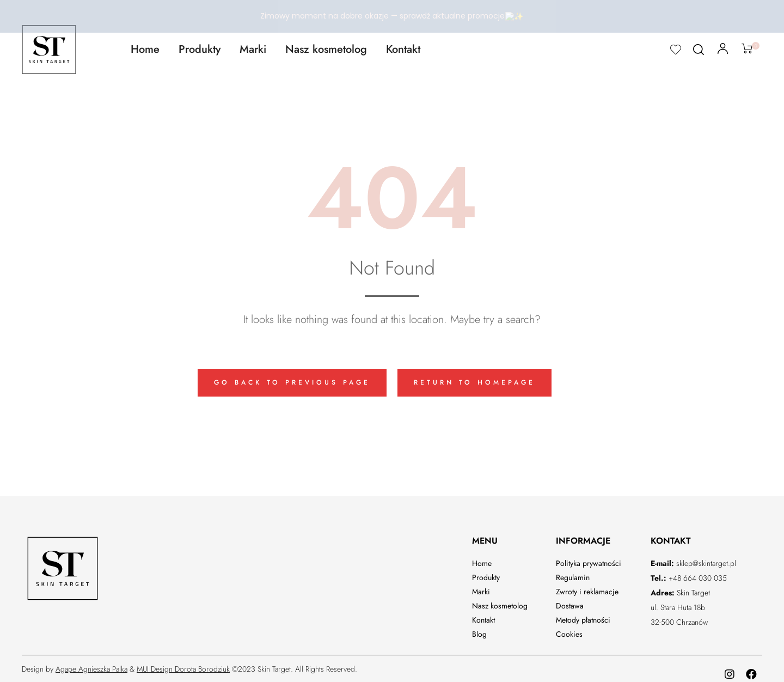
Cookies (569, 631)
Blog (479, 631)
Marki (253, 46)
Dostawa (570, 602)
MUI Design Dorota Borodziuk (183, 666)
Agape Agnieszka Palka (91, 666)
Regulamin (573, 574)
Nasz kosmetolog (326, 46)
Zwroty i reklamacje (587, 588)
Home (145, 46)
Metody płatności (583, 617)
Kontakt (403, 46)
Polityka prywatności (589, 560)
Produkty (200, 46)
